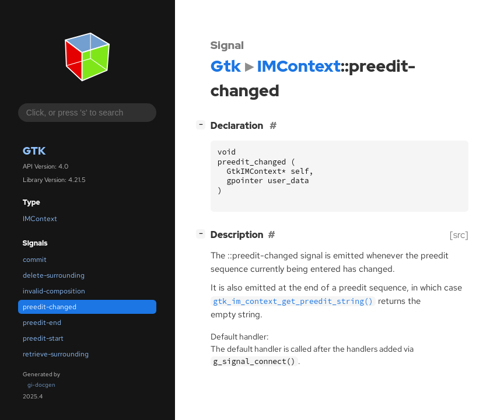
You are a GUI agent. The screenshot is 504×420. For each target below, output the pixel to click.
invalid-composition (54, 291)
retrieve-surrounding (56, 354)
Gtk (34, 151)
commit (35, 260)
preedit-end (42, 323)
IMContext (40, 219)
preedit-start (43, 338)
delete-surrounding (54, 275)
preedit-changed (50, 307)
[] (203, 125)
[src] (459, 235)
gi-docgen (41, 385)
